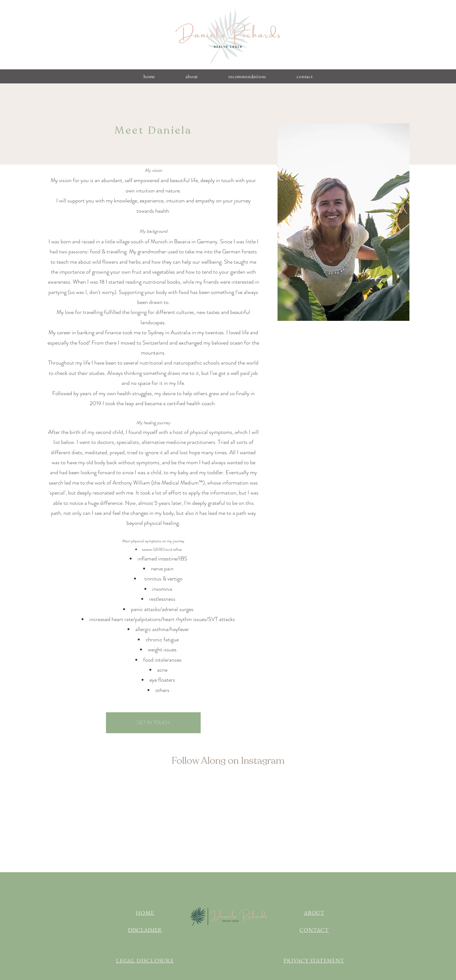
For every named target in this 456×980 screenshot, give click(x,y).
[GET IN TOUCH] (153, 723)
